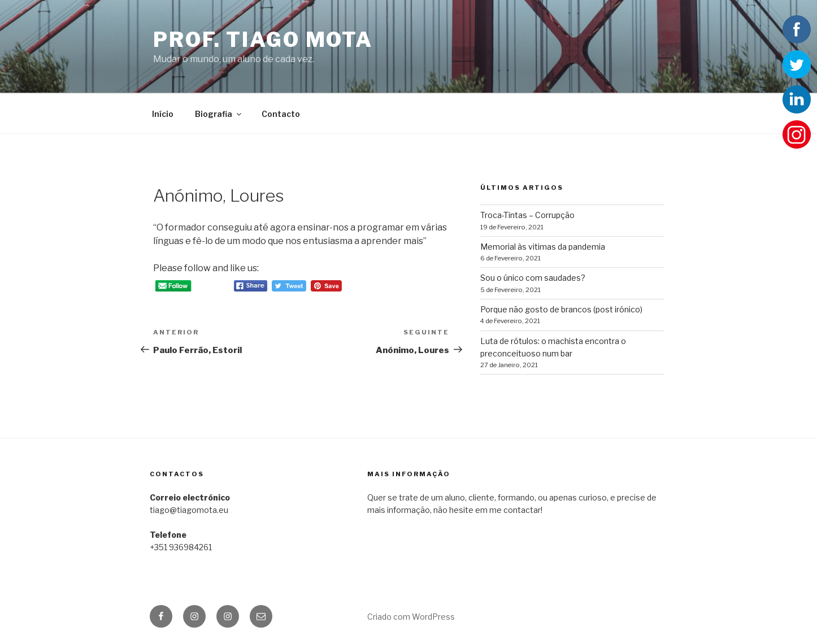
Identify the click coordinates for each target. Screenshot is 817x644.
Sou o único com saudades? (533, 278)
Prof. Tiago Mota (263, 40)
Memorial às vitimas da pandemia (543, 247)
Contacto (281, 114)
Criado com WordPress (411, 617)
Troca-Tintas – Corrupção (527, 215)
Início (163, 114)
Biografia (219, 114)
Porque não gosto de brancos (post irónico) (561, 309)
